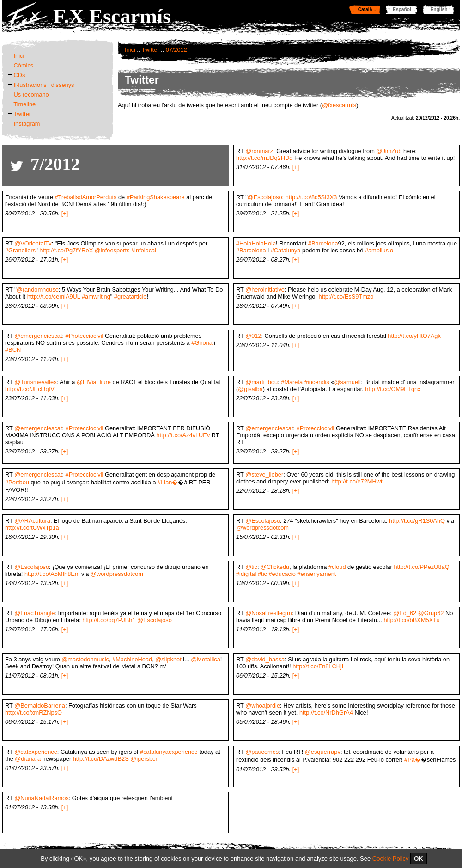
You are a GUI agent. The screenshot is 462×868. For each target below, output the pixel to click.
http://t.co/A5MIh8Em (52, 574)
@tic (251, 567)
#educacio (282, 574)
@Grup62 (431, 613)
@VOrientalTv (33, 243)
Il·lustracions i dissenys (44, 85)
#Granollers (20, 250)
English (439, 9)
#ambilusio (379, 250)
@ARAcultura (32, 521)
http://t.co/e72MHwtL (358, 481)
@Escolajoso (265, 197)
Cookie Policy (391, 859)
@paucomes (262, 752)
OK (419, 859)
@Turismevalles (35, 382)
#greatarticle (130, 296)
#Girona (202, 343)
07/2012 (176, 50)
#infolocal (144, 250)
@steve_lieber (264, 474)
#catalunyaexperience (169, 752)
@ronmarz (259, 151)
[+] (296, 167)
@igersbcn (144, 759)
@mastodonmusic (85, 659)
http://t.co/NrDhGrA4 (326, 712)
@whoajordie (263, 706)
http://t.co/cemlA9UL (54, 296)
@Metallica (206, 659)
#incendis (317, 382)
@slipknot (168, 659)
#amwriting (96, 296)
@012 (253, 336)
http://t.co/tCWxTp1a (32, 528)
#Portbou (17, 482)
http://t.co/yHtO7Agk (414, 336)
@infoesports (112, 250)
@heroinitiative (265, 290)
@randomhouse (38, 290)
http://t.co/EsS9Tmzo (346, 296)
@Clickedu (275, 567)
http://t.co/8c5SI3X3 (311, 197)
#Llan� (168, 482)
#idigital (246, 574)
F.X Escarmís (112, 16)
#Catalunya (286, 250)
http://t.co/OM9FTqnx (393, 389)
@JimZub (389, 151)
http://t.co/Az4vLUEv (183, 435)
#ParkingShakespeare (156, 197)
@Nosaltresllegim (268, 613)
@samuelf (347, 382)
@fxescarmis (339, 105)
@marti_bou (261, 382)
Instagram (27, 124)
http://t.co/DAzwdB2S (101, 759)
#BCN (13, 350)
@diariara (28, 759)
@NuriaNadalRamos (42, 798)
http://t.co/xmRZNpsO (33, 712)
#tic (262, 574)
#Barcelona (323, 243)
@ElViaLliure (94, 382)
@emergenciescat (38, 336)
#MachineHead (132, 659)
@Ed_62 (405, 613)
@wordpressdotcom (262, 528)
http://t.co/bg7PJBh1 (109, 620)
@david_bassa (265, 659)
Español (402, 9)
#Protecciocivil (85, 336)
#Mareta (292, 382)
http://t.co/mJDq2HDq (264, 158)
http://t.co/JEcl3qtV (30, 389)
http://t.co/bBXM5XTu (411, 620)
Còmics (24, 65)
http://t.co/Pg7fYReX (66, 250)
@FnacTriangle (34, 613)
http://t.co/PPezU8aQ (421, 567)
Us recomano (31, 95)
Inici (130, 50)
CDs (20, 75)
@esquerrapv (323, 752)
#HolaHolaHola (256, 243)
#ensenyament (316, 574)
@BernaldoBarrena (40, 706)
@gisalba (250, 389)
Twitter (151, 50)
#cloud (337, 567)
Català (365, 9)
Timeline (24, 104)
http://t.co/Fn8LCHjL (319, 666)
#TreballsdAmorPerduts (85, 197)
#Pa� (413, 760)
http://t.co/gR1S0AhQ (417, 521)
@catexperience (36, 752)
